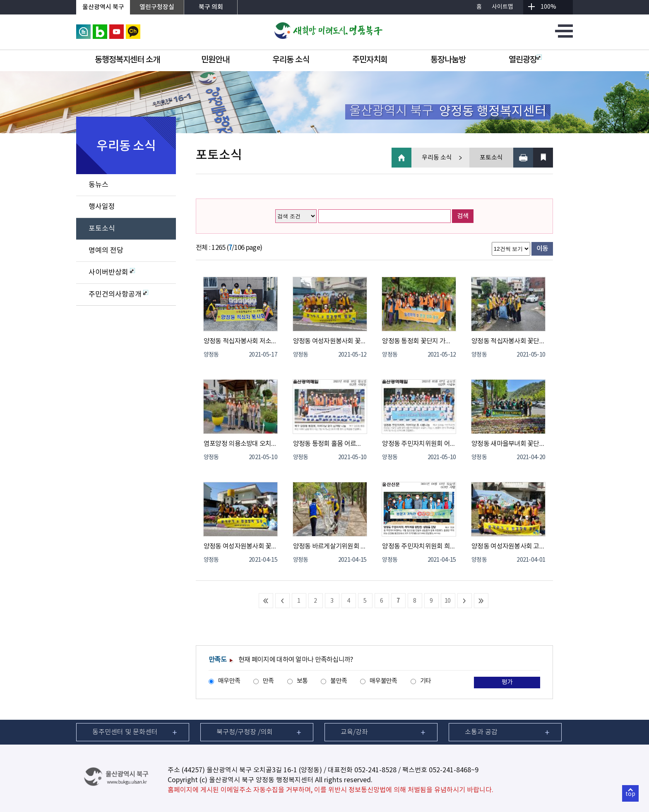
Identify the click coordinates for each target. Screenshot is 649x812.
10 (448, 601)
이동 (542, 249)
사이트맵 (502, 7)
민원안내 (215, 60)
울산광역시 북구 (103, 7)
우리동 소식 (291, 60)
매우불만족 (383, 681)
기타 (426, 681)
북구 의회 (211, 7)
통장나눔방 (448, 60)
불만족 (339, 681)
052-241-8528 (375, 770)
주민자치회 (370, 60)
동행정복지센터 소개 (127, 60)
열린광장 (525, 60)
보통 (302, 681)
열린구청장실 (157, 7)
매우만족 (229, 681)
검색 (463, 216)
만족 (268, 681)
